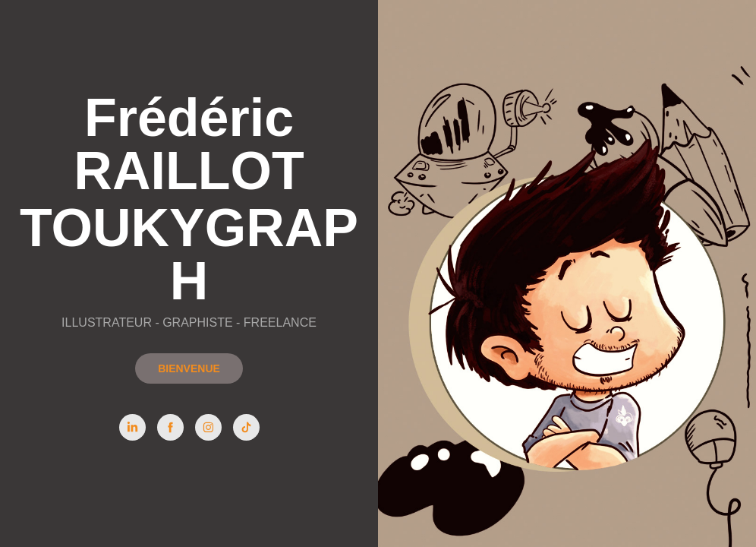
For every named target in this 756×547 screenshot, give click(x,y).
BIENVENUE (189, 368)
